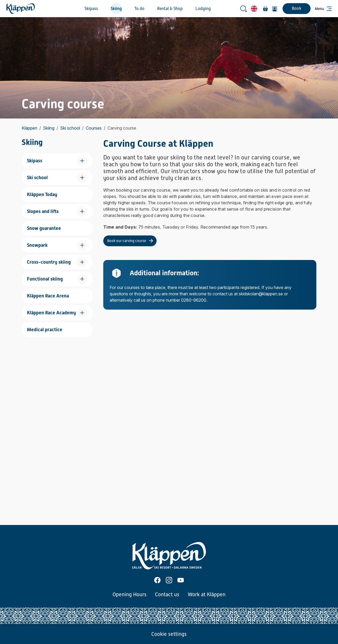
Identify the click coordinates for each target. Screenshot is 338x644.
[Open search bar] (243, 9)
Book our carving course (127, 241)
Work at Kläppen (207, 594)
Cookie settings (169, 634)
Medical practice (45, 330)
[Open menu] (323, 9)
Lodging (203, 9)
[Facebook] (157, 580)
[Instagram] (169, 580)
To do (139, 9)
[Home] (21, 9)
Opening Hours (130, 594)
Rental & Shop (170, 9)
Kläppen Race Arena (48, 296)
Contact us (167, 594)
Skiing (116, 9)
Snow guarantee (44, 228)
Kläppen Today (42, 194)
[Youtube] (181, 580)
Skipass (91, 9)
